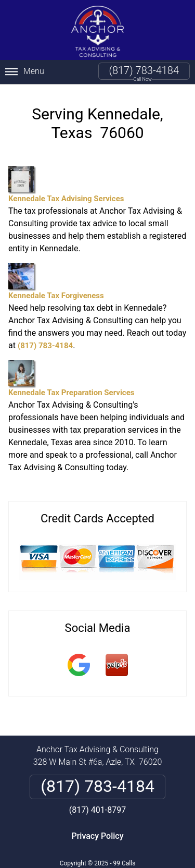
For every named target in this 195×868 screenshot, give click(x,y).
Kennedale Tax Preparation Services (71, 379)
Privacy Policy (97, 836)
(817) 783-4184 (144, 70)
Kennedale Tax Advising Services (66, 185)
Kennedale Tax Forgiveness (56, 282)
